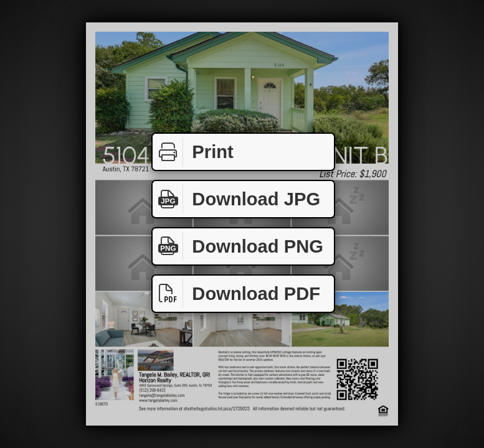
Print (193, 152)
